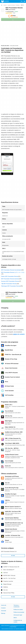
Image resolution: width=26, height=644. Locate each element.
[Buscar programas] (22, 1)
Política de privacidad (19, 612)
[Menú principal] (25, 1)
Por (10, 12)
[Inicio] (2, 5)
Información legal (18, 615)
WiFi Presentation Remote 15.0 (9, 552)
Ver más (13, 556)
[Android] (5, 5)
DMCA (15, 618)
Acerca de (4, 605)
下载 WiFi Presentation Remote (9, 284)
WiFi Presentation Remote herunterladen (11, 270)
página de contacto (19, 334)
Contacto (3, 608)
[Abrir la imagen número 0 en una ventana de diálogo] (7, 164)
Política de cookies (18, 610)
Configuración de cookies (18, 621)
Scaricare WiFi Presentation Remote (10, 281)
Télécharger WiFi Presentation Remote (11, 286)
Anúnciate (4, 611)
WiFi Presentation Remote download (10, 279)
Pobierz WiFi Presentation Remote (10, 276)
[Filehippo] (5, 1)
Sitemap (3, 613)
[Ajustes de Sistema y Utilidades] (14, 5)
